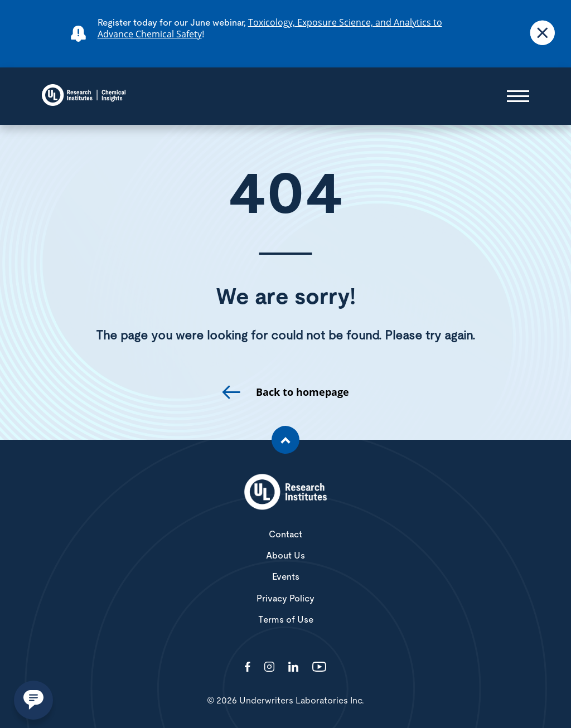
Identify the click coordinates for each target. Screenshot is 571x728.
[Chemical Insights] (84, 96)
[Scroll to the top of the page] (285, 440)
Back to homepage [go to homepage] (303, 392)
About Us (285, 556)
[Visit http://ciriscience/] (269, 668)
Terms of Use (286, 620)
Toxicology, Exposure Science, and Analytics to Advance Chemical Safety (270, 28)
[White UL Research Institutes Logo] (285, 493)
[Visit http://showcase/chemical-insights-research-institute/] (293, 668)
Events (286, 577)
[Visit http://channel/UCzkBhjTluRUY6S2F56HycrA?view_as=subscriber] (319, 668)
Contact (285, 535)
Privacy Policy (285, 599)
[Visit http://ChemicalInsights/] (248, 668)
